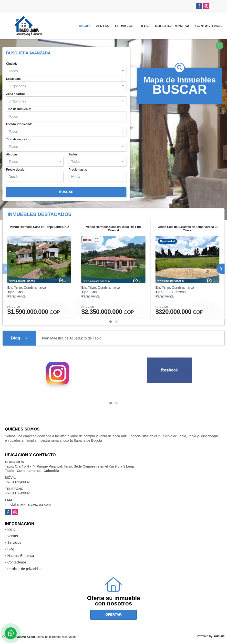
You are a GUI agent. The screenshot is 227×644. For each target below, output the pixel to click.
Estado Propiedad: (19, 124)
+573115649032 (17, 482)
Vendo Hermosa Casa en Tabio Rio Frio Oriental (113, 229)
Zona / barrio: (15, 94)
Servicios (124, 26)
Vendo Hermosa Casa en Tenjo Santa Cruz (39, 227)
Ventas (102, 26)
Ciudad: (12, 64)
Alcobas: (12, 154)
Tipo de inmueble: (19, 109)
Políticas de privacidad (24, 569)
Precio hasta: (78, 170)
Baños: (74, 154)
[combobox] (66, 71)
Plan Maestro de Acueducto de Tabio (72, 338)
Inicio (85, 26)
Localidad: (13, 79)
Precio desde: (16, 170)
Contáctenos (208, 26)
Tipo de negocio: (18, 139)
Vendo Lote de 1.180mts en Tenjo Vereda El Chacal (187, 229)
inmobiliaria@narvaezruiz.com (28, 504)
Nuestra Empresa (172, 26)
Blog (144, 26)
